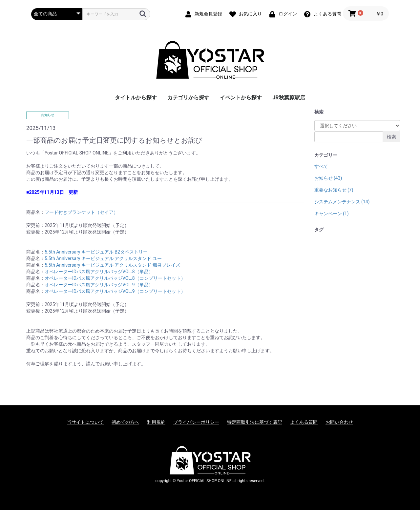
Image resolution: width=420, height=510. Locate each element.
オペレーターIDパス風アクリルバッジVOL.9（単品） (99, 285)
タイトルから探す (136, 98)
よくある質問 (304, 422)
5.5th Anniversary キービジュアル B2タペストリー (96, 252)
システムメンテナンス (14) (342, 202)
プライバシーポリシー (196, 422)
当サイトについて (85, 422)
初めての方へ (125, 422)
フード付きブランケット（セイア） (81, 212)
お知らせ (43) (328, 178)
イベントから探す (241, 98)
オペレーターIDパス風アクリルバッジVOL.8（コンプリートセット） (115, 278)
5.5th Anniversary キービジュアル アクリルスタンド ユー (103, 258)
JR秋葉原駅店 (289, 98)
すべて (321, 166)
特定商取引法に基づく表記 (255, 422)
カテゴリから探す (188, 98)
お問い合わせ (339, 422)
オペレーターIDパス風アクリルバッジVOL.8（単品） (99, 272)
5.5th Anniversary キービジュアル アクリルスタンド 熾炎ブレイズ (112, 265)
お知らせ (48, 115)
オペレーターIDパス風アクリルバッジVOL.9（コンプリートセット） (115, 291)
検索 (391, 137)
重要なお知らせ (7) (334, 190)
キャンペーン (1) (332, 214)
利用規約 (156, 422)
